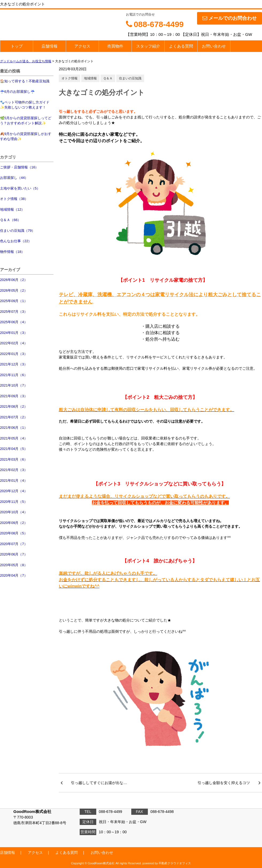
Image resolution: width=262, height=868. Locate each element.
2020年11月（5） (14, 502)
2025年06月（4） (14, 322)
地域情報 (90, 78)
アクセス (82, 46)
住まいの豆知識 (130, 78)
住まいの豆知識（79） (18, 231)
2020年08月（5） (14, 533)
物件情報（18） (12, 252)
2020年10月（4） (14, 512)
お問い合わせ (214, 46)
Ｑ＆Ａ (108, 78)
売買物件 (115, 46)
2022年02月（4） (14, 343)
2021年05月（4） (14, 438)
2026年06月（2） (14, 280)
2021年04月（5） (14, 449)
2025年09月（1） (14, 301)
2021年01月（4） (14, 481)
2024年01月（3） (14, 333)
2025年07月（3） (14, 312)
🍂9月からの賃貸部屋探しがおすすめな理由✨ (26, 136)
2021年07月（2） (14, 417)
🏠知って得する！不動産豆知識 (25, 81)
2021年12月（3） (14, 364)
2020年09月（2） (14, 523)
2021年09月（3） (14, 396)
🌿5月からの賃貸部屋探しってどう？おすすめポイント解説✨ (26, 121)
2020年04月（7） (14, 575)
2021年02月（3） (14, 470)
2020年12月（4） (14, 491)
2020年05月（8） (14, 565)
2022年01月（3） (14, 354)
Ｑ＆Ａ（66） (10, 220)
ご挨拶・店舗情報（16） (19, 167)
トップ (17, 46)
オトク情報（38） (14, 199)
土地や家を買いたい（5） (20, 188)
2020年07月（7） (14, 544)
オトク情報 (70, 78)
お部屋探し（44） (14, 178)
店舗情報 (49, 46)
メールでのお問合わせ (230, 18)
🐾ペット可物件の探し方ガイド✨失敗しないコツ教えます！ (25, 105)
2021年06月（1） (14, 428)
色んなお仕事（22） (16, 241)
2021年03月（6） (14, 459)
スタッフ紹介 (148, 46)
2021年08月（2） (14, 406)
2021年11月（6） (14, 375)
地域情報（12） (12, 209)
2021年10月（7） (14, 385)
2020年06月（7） (14, 554)
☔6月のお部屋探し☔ (17, 92)
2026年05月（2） (14, 290)
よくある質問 (181, 46)
